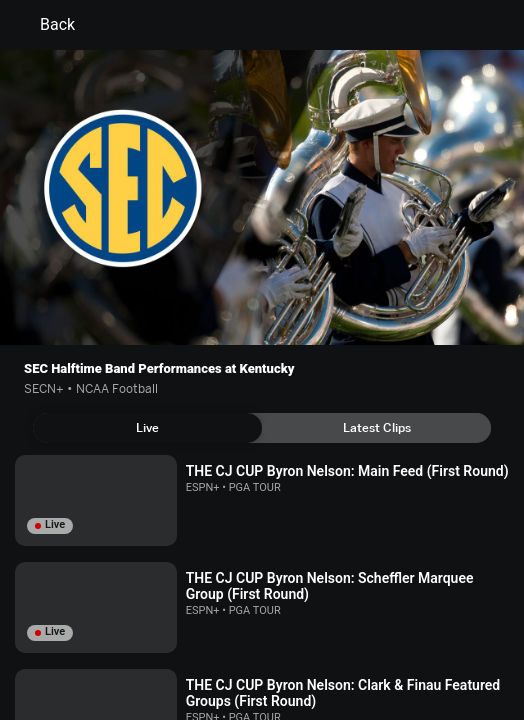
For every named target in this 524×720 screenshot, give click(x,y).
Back (45, 25)
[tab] (147, 428)
